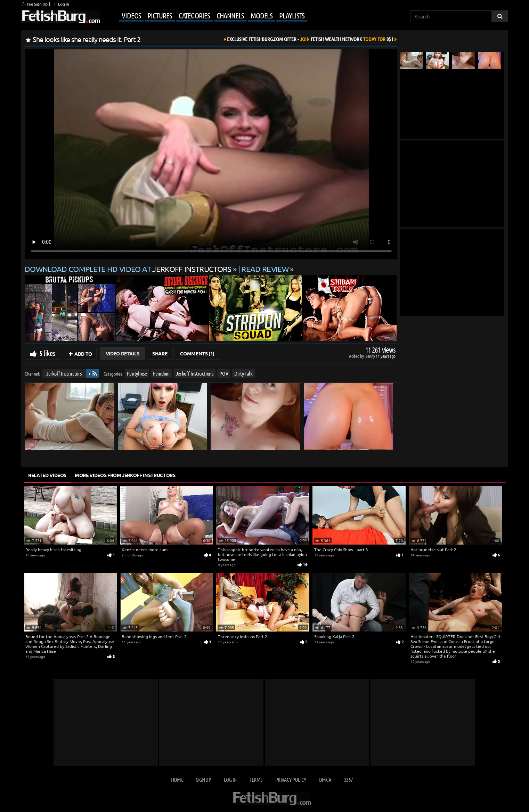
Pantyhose (137, 373)
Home (177, 779)
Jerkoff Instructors (64, 373)
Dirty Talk (243, 373)
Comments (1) (197, 353)
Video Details (123, 353)
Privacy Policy (291, 779)
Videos (131, 15)
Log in (63, 4)
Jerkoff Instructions (195, 373)
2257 (348, 779)
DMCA (325, 779)
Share (160, 353)
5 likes (47, 353)
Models (262, 15)
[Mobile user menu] (204, 16)
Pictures (160, 15)
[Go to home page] (60, 17)
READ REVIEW (265, 269)
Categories (194, 15)
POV (224, 373)
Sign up (203, 779)
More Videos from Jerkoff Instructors (125, 475)
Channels (230, 15)
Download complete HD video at (129, 269)
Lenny (371, 356)
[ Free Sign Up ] (36, 4)
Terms (256, 779)
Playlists (292, 15)
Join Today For (310, 39)
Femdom (161, 373)
